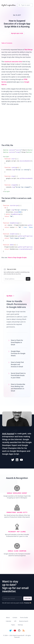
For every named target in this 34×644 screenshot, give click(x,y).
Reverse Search (24, 621)
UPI (15, 621)
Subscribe (28, 598)
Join (28, 279)
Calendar (8, 621)
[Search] (25, 5)
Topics (13, 625)
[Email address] (14, 279)
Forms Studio (24, 617)
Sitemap (20, 625)
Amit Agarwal (8, 434)
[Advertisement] (17, 124)
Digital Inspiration (18, 635)
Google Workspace (18, 451)
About (8, 617)
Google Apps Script (11, 454)
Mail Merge (29, 50)
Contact (15, 617)
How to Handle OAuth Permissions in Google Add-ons (17, 304)
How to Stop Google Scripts (17, 257)
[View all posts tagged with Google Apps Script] (17, 33)
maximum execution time (13, 62)
